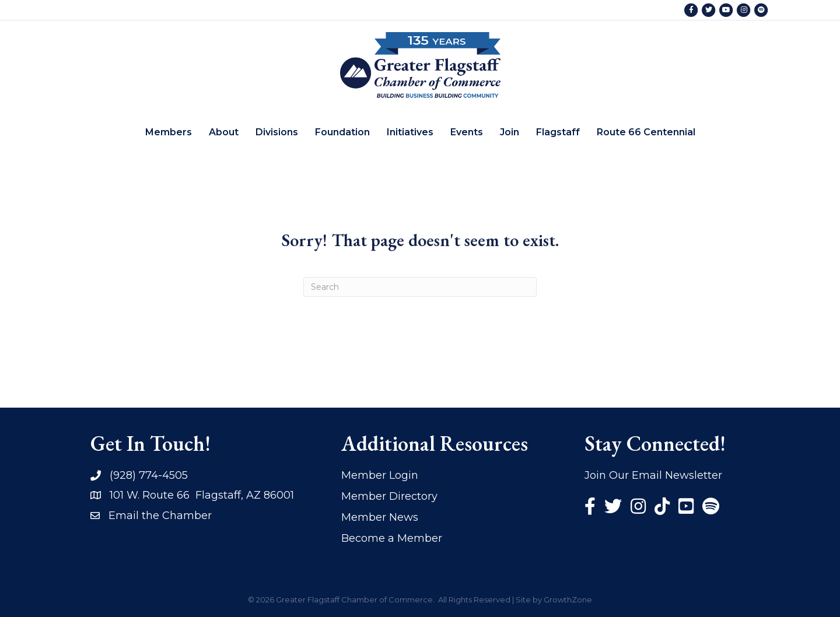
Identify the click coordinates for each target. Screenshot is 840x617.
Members (169, 132)
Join (510, 132)
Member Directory (389, 496)
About (224, 132)
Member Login (380, 475)
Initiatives (410, 132)
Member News (380, 517)
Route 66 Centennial (646, 132)
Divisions (277, 132)
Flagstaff (558, 132)
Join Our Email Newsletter (653, 475)
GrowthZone (568, 600)
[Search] (420, 287)
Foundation (342, 132)
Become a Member (392, 538)
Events (467, 132)
